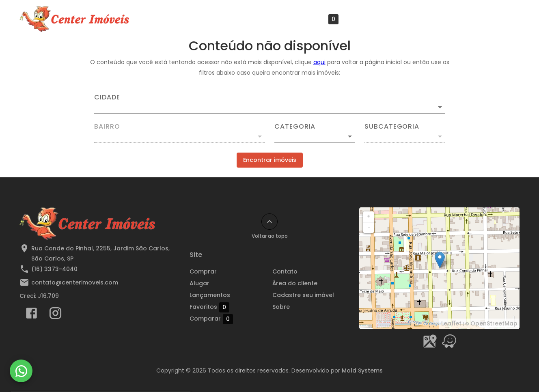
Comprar (203, 271)
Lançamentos (262, 19)
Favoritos (319, 19)
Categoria (295, 127)
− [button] (369, 227)
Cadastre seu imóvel (447, 19)
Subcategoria (392, 127)
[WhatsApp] (21, 371)
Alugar (199, 283)
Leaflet (451, 323)
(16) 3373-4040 (54, 269)
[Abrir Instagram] (55, 315)
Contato (285, 271)
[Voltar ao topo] (269, 222)
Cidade (107, 97)
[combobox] (269, 104)
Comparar (228, 319)
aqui (319, 62)
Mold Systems (362, 370)
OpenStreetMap (494, 323)
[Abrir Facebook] (31, 315)
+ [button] (369, 216)
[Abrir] (440, 107)
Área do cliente (377, 19)
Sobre (503, 19)
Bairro (107, 127)
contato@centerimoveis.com (75, 282)
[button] (315, 136)
